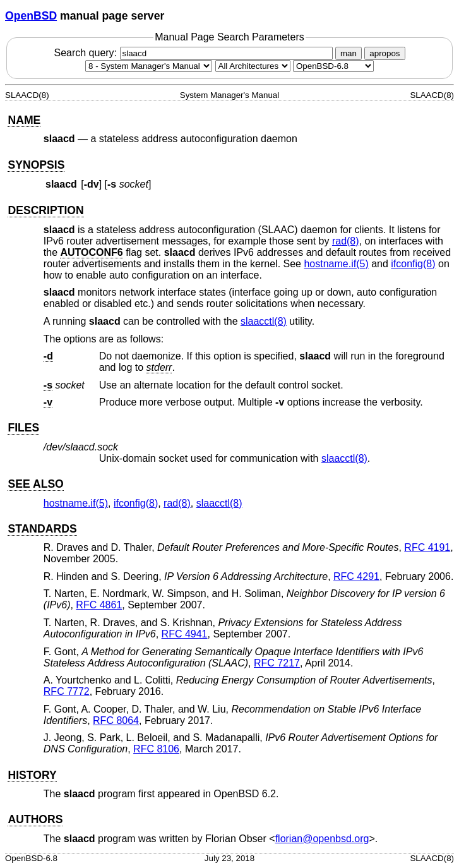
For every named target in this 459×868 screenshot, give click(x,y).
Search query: (194, 53)
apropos (384, 53)
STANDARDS (42, 529)
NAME (24, 120)
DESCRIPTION (45, 210)
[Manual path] (333, 66)
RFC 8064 (116, 720)
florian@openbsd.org (322, 839)
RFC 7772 (67, 691)
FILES (23, 428)
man (349, 53)
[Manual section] (149, 66)
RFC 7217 (277, 663)
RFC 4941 (185, 634)
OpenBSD (31, 16)
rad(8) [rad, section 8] (346, 241)
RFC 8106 (156, 749)
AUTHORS (35, 819)
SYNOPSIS (36, 165)
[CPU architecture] (253, 66)
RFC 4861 (99, 605)
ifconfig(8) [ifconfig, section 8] (413, 264)
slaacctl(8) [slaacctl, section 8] (264, 321)
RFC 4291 (356, 576)
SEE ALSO (35, 484)
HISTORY (32, 775)
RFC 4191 (427, 547)
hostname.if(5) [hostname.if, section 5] (336, 264)
